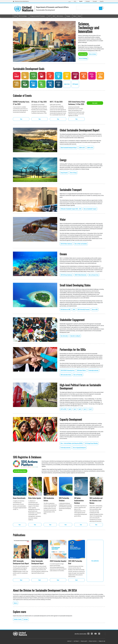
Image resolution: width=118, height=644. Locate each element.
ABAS (74, 309)
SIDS (54, 16)
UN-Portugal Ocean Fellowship (91, 443)
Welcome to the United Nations (21, 1)
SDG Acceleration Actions (66, 375)
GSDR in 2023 (90, 148)
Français (88, 1)
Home (15, 16)
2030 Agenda (75, 84)
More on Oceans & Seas (94, 275)
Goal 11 (85, 409)
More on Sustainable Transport (90, 209)
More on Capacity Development (79, 448)
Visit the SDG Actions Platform (20, 471)
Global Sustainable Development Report (69, 148)
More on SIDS (95, 309)
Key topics (26, 619)
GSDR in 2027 (82, 148)
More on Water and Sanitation (81, 244)
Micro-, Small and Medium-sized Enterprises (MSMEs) (72, 443)
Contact (69, 641)
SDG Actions (60, 16)
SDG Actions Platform (81, 370)
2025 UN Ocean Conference (66, 275)
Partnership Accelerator (93, 370)
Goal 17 (91, 409)
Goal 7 (75, 409)
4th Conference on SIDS (65, 309)
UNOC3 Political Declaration (80, 275)
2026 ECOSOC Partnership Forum (68, 370)
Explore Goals (67, 84)
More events (95, 103)
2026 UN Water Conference (66, 244)
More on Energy (73, 173)
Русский (95, 1)
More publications (95, 561)
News (75, 16)
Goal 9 (80, 409)
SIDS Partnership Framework (84, 309)
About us (16, 603)
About (79, 16)
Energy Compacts (64, 173)
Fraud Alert (84, 641)
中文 (75, 1)
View (21, 119)
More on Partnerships (78, 375)
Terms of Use (102, 641)
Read (21, 580)
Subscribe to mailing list (75, 336)
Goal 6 (70, 409)
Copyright (76, 641)
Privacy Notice (93, 641)
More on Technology (83, 58)
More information (64, 336)
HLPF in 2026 (63, 409)
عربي (70, 1)
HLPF (49, 16)
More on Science (93, 54)
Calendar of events (18, 619)
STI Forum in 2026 (83, 54)
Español (102, 1)
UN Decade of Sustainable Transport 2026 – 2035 (71, 209)
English (81, 1)
